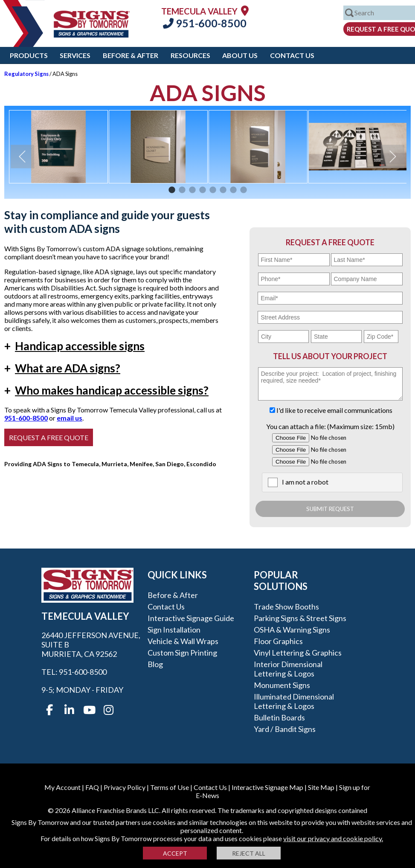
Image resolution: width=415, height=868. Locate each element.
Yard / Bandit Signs (285, 729)
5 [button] (213, 190)
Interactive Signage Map (267, 787)
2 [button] (182, 190)
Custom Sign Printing (182, 653)
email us (70, 418)
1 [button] (172, 190)
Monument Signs (282, 685)
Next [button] (393, 156)
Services (75, 55)
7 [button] (233, 190)
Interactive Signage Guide (191, 618)
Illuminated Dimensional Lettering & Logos (294, 701)
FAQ (92, 787)
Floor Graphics (278, 641)
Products (29, 55)
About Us (240, 55)
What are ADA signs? (62, 368)
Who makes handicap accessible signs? (106, 390)
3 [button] (192, 190)
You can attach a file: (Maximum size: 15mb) (330, 426)
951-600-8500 (205, 23)
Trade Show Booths (286, 607)
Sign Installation (174, 630)
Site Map (321, 787)
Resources (190, 55)
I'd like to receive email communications (334, 410)
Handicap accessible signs (74, 346)
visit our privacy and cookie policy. (333, 838)
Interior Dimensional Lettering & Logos (288, 669)
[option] (58, 147)
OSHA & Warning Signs (292, 630)
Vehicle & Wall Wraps (183, 641)
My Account (62, 787)
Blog (155, 664)
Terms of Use (170, 787)
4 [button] (203, 190)
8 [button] (244, 190)
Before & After (131, 55)
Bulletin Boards (279, 717)
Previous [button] (22, 156)
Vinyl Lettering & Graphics (298, 653)
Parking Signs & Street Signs (300, 618)
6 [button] (223, 190)
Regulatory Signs (26, 74)
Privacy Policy (125, 787)
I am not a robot (305, 482)
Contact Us (292, 55)
